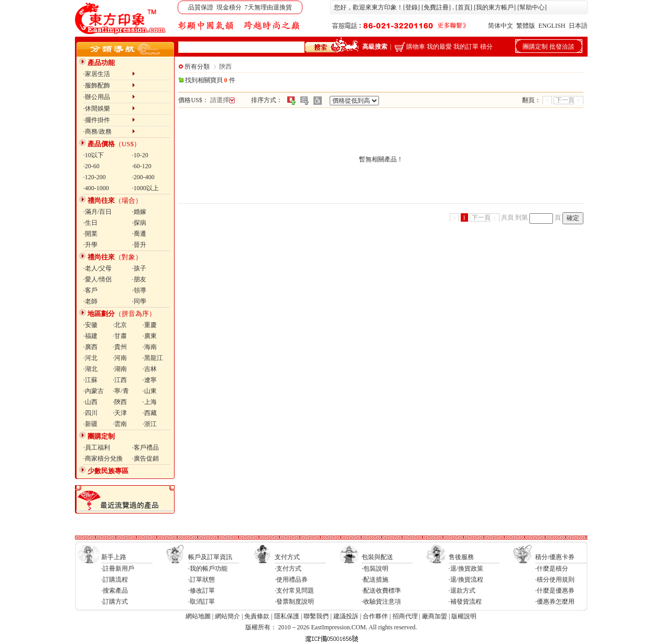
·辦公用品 (109, 97)
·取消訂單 (202, 602)
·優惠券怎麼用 (555, 602)
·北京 (120, 325)
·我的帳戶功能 (208, 569)
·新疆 (90, 424)
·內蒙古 (94, 391)
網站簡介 (227, 616)
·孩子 (139, 268)
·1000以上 (145, 188)
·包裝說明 (375, 569)
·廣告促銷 (145, 459)
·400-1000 (96, 188)
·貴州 (120, 347)
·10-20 (140, 155)
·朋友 (139, 279)
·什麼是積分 (552, 569)
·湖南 (120, 369)
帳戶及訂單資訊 (210, 557)
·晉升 (139, 245)
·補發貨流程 (465, 602)
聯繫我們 (316, 616)
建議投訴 (346, 616)
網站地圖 (198, 616)
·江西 (120, 380)
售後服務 (461, 557)
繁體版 (526, 26)
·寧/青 (121, 391)
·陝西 (120, 402)
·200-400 (143, 177)
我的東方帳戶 (495, 7)
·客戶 (90, 290)
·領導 (139, 290)
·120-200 (95, 177)
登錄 (411, 7)
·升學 (90, 245)
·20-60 (91, 166)
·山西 (90, 402)
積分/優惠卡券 (555, 557)
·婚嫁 (139, 212)
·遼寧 (150, 380)
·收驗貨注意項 (381, 602)
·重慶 (150, 325)
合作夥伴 (375, 616)
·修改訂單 (202, 591)
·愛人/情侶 (97, 279)
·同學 (139, 301)
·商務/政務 (109, 132)
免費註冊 (436, 7)
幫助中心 (532, 7)
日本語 (578, 26)
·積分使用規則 (555, 580)
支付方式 (287, 557)
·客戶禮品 (145, 447)
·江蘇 (90, 380)
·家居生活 (109, 74)
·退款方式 (462, 591)
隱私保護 (287, 616)
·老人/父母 (97, 268)
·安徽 (90, 325)
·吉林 (150, 369)
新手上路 (114, 557)
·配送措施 (375, 580)
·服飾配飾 (109, 85)
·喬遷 (139, 234)
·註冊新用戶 (118, 569)
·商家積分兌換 (103, 459)
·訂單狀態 (202, 580)
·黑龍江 (153, 358)
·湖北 (90, 369)
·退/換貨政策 (466, 569)
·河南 (120, 358)
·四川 (90, 413)
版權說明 (464, 616)
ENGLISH (552, 26)
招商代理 (405, 616)
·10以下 (94, 155)
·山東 (150, 391)
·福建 (90, 336)
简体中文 (501, 26)
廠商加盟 (435, 616)
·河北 (90, 358)
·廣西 (90, 347)
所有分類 (197, 67)
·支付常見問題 (294, 591)
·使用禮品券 (291, 580)
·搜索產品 (115, 591)
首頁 (464, 7)
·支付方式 (288, 569)
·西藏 (150, 413)
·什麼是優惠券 (555, 591)
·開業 (90, 234)
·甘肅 (120, 336)
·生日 (90, 223)
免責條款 (257, 616)
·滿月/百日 (97, 212)
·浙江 (150, 424)
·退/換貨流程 (466, 580)
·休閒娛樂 (109, 108)
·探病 (139, 223)
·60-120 (142, 166)
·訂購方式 (115, 602)
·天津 (120, 413)
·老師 (90, 301)
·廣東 (150, 336)
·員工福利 (97, 447)
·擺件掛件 (109, 120)
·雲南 (120, 424)
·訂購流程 (115, 580)
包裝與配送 (377, 557)
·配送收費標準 (381, 591)
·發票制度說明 (294, 602)
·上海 (150, 402)
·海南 (150, 347)
